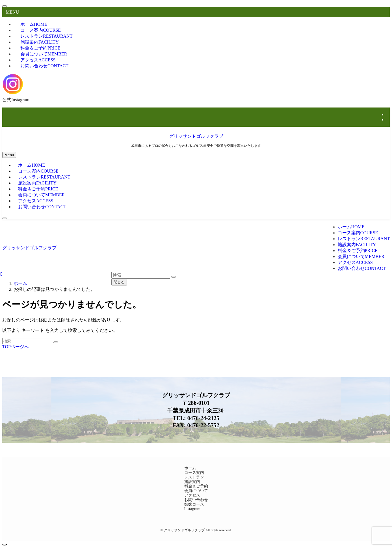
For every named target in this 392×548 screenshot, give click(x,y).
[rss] (388, 120)
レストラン (194, 477)
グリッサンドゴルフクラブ (196, 136)
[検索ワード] (27, 341)
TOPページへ (16, 347)
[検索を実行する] (56, 342)
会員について (196, 491)
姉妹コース (194, 504)
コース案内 (194, 472)
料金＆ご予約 (196, 486)
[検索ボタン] (5, 218)
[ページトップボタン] (5, 545)
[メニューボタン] (9, 155)
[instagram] (388, 114)
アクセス (192, 495)
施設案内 (192, 482)
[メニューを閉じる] (5, 6)
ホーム (190, 468)
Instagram (192, 509)
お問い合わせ (44, 66)
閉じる (119, 282)
